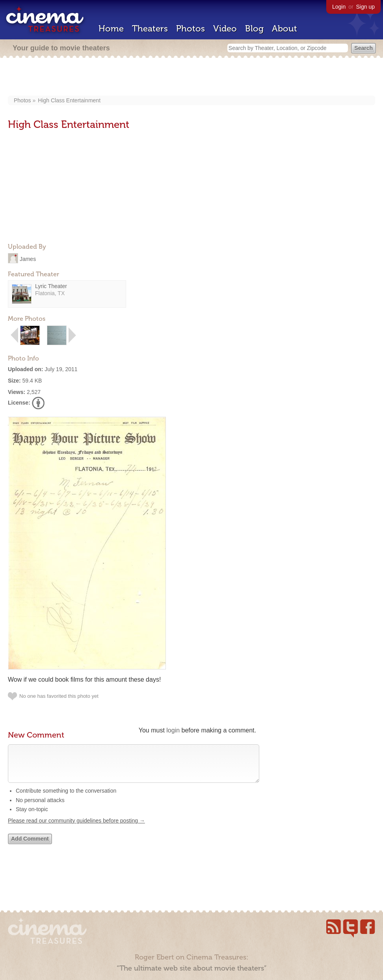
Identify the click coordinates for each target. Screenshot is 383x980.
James (28, 259)
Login (339, 7)
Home (111, 29)
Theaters (150, 29)
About (284, 29)
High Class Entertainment (69, 100)
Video (225, 29)
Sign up (365, 7)
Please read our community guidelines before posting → (76, 828)
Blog (254, 29)
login (173, 730)
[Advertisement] (192, 78)
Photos (191, 29)
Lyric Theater (51, 286)
